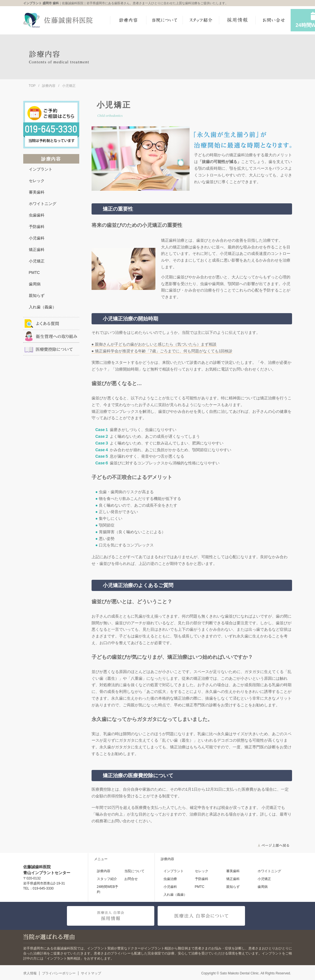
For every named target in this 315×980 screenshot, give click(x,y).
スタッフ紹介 (107, 879)
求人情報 (30, 973)
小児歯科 (37, 238)
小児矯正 (37, 261)
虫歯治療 (170, 879)
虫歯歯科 (37, 215)
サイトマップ (91, 973)
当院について (134, 871)
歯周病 (35, 284)
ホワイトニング (43, 204)
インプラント (41, 169)
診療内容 (49, 86)
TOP (32, 86)
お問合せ (131, 879)
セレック (37, 181)
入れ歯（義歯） (43, 307)
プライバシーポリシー (59, 973)
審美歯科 (37, 192)
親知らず (37, 295)
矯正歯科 (37, 250)
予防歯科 (37, 227)
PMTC (34, 273)
